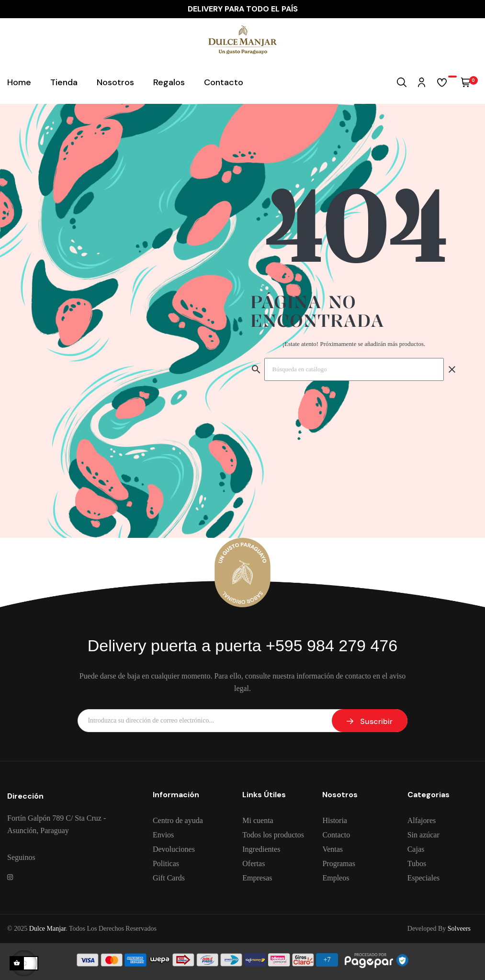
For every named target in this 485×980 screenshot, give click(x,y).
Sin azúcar (423, 835)
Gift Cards (169, 878)
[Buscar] (354, 369)
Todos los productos (273, 835)
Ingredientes (261, 849)
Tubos (417, 863)
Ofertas (254, 863)
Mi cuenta (258, 820)
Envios (163, 835)
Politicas (166, 863)
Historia (335, 820)
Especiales (424, 878)
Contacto (336, 835)
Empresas (257, 878)
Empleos (336, 878)
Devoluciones (174, 849)
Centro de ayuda (178, 820)
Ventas (333, 849)
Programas (338, 863)
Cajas (416, 849)
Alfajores (422, 820)
